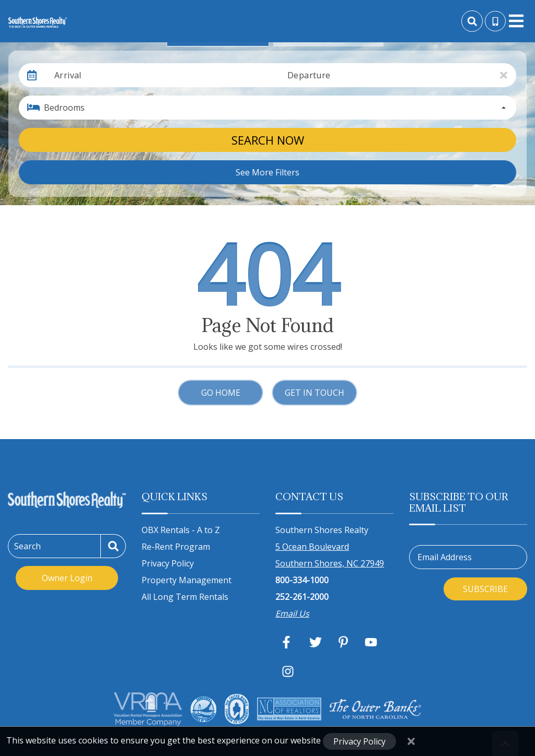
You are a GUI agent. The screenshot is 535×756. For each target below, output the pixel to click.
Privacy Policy (168, 563)
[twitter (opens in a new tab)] (316, 642)
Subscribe (485, 589)
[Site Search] (472, 21)
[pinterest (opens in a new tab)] (343, 642)
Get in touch (315, 393)
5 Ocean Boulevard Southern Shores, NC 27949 (330, 555)
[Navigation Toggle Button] (516, 21)
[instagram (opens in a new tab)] (288, 671)
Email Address (445, 557)
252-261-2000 (302, 597)
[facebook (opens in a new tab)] (288, 642)
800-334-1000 (302, 580)
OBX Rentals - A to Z (181, 530)
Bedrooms (64, 108)
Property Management (187, 580)
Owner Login (67, 578)
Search (27, 546)
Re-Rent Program (176, 547)
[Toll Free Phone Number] (495, 21)
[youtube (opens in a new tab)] (371, 642)
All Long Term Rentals (185, 597)
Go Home (221, 393)
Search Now (268, 140)
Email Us (292, 613)
